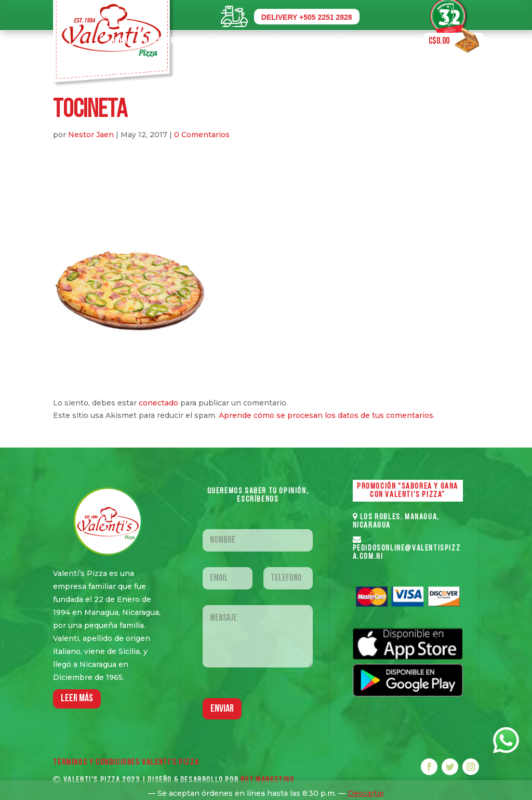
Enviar (222, 709)
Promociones (243, 41)
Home (122, 41)
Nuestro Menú (305, 41)
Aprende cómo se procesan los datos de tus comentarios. (327, 415)
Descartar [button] (366, 793)
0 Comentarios (202, 135)
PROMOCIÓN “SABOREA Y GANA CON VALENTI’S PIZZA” (408, 491)
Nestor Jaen (91, 135)
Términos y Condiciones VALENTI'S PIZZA (126, 763)
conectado (158, 403)
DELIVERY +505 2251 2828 (307, 17)
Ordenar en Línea (176, 41)
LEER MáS (77, 699)
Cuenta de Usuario (378, 41)
